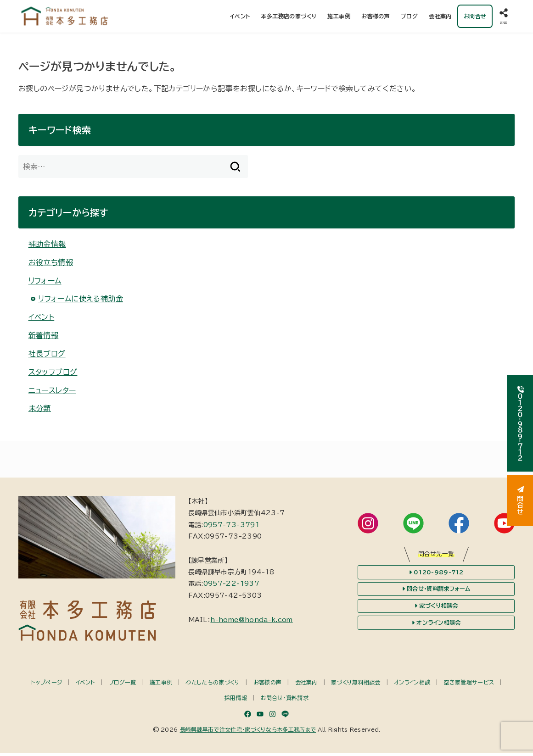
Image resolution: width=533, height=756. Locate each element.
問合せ (520, 500)
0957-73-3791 (231, 528)
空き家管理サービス (469, 685)
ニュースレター (52, 393)
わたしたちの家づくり (213, 685)
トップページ (46, 685)
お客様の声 (376, 17)
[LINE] (285, 717)
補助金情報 (47, 247)
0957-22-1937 (231, 587)
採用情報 (236, 701)
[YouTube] (260, 717)
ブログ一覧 (122, 685)
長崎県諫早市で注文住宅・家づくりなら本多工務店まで (248, 732)
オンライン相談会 (436, 626)
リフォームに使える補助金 (81, 301)
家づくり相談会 (436, 609)
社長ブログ (47, 356)
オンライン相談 (412, 685)
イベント (240, 17)
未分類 (40, 411)
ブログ (409, 17)
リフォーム (45, 283)
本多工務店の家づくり (289, 17)
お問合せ (475, 17)
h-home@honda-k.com (251, 623)
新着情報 (44, 338)
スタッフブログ (53, 375)
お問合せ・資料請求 (284, 701)
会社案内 (440, 17)
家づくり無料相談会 (356, 685)
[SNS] (504, 18)
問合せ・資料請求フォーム (436, 592)
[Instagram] (272, 717)
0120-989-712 (436, 575)
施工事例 (339, 17)
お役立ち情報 (51, 265)
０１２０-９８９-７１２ (520, 423)
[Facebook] (248, 717)
